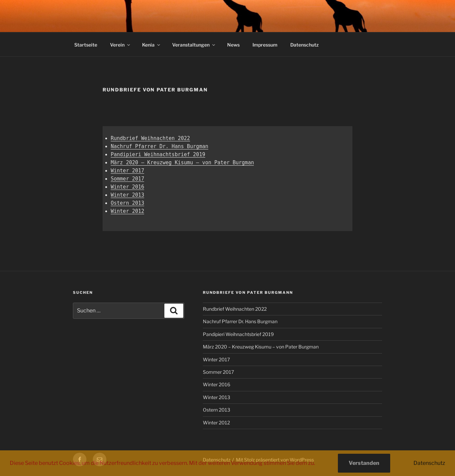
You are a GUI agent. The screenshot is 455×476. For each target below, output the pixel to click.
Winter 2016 (127, 187)
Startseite (86, 45)
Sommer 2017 (127, 179)
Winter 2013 (127, 195)
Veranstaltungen (194, 45)
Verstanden (364, 463)
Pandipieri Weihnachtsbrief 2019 (158, 155)
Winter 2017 (127, 171)
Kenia (152, 45)
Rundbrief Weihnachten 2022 (150, 138)
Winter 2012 (127, 211)
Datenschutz (304, 45)
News (233, 45)
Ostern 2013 (127, 203)
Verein (121, 45)
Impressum (265, 45)
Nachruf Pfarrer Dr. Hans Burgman (159, 146)
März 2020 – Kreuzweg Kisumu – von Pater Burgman (182, 163)
